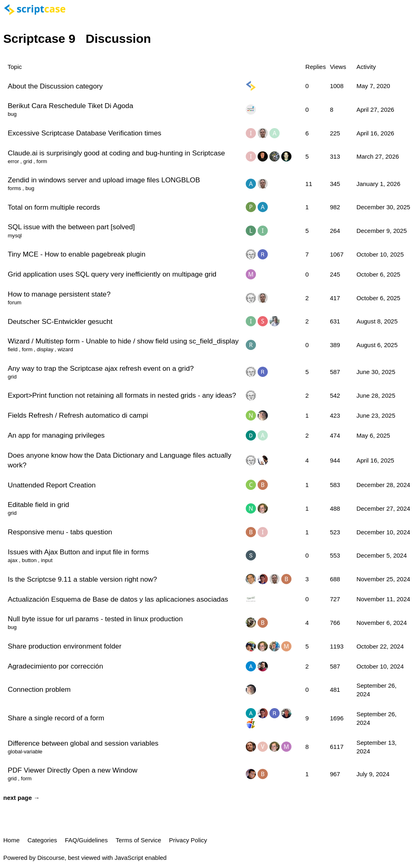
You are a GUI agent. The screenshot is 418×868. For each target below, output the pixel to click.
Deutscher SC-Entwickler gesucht (60, 321)
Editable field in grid (38, 505)
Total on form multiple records (54, 207)
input (47, 560)
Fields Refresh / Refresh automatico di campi (78, 415)
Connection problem (39, 689)
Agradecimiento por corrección (56, 666)
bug (12, 114)
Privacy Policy (188, 840)
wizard (65, 349)
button (29, 560)
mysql (15, 236)
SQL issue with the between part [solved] (71, 227)
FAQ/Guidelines (86, 840)
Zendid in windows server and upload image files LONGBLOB (104, 180)
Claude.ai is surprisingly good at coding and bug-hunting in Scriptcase (116, 153)
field (13, 349)
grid (28, 161)
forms (14, 188)
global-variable (25, 752)
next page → (21, 798)
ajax (13, 560)
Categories (42, 840)
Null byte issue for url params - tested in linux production (95, 619)
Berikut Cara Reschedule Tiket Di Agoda (70, 106)
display (45, 349)
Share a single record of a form (56, 718)
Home (11, 840)
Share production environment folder (65, 646)
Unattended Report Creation (52, 485)
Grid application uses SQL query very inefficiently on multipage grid (112, 274)
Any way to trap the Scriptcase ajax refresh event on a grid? (101, 368)
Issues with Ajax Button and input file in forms (78, 552)
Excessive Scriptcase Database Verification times (84, 133)
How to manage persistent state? (59, 294)
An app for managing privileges (56, 435)
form (42, 161)
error (13, 161)
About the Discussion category (55, 86)
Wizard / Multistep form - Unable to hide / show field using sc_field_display (123, 341)
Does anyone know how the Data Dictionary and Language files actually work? (120, 460)
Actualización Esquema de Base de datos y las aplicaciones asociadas (118, 599)
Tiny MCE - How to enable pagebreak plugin (77, 254)
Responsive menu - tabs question (60, 532)
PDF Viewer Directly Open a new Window (72, 770)
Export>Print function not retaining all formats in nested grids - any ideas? (122, 395)
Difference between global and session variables (83, 743)
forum (14, 302)
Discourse (51, 858)
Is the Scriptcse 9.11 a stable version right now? (82, 579)
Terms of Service (138, 840)
